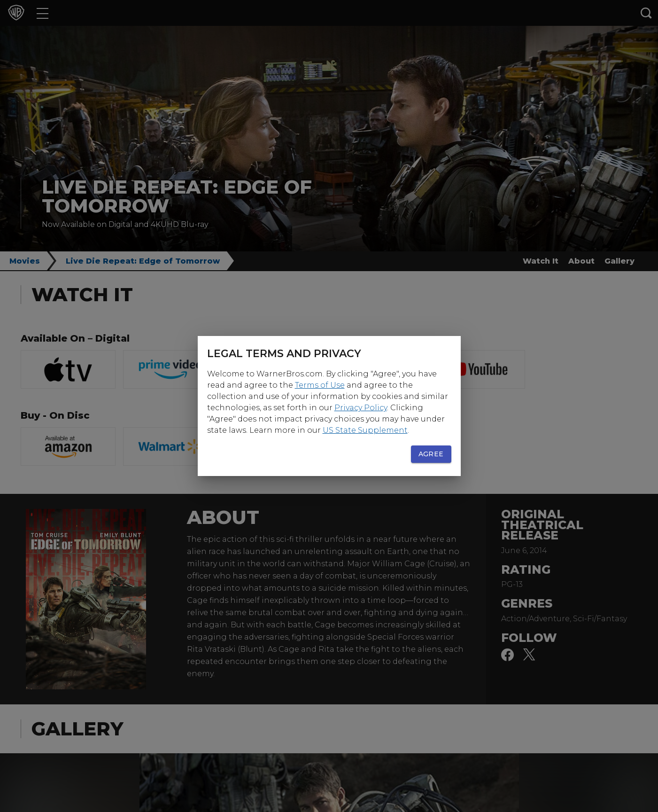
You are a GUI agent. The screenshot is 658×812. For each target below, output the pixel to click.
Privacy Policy (361, 408)
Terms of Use (320, 385)
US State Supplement (365, 430)
